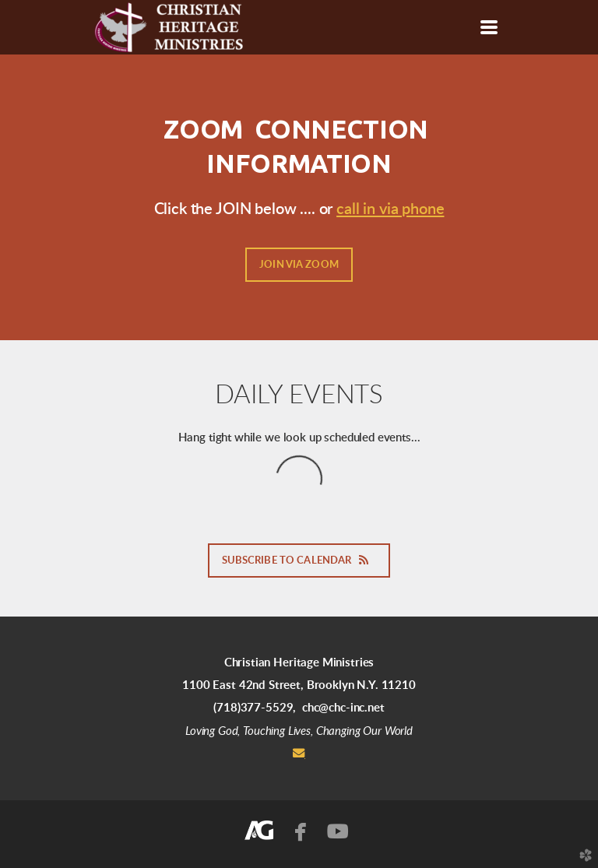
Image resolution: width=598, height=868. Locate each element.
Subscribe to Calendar (299, 561)
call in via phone (390, 209)
